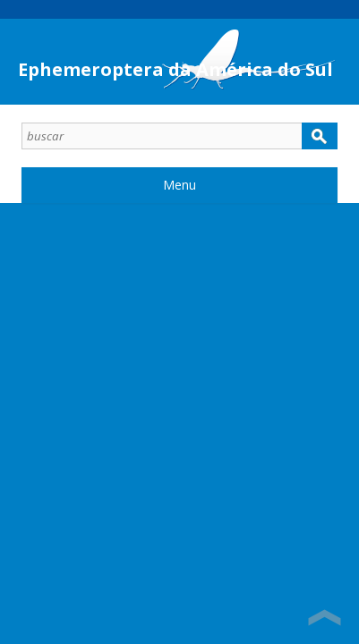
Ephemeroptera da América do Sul (175, 69)
